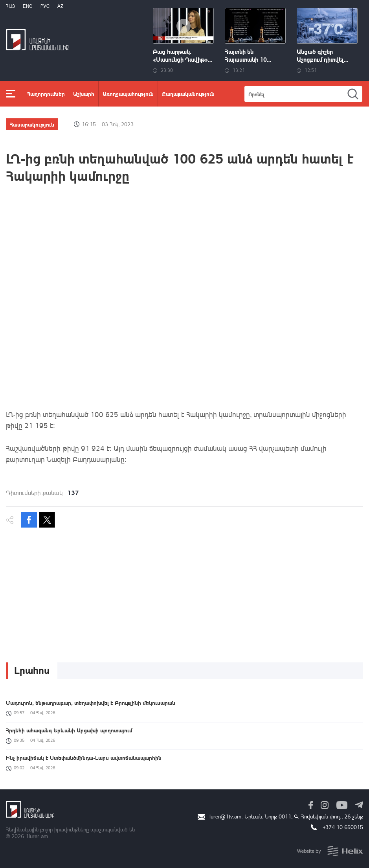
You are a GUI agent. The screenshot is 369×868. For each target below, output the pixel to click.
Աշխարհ (84, 94)
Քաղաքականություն (188, 94)
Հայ (10, 6)
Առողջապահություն (128, 94)
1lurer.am (37, 836)
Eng (28, 6)
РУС (45, 6)
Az (60, 6)
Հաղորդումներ (46, 94)
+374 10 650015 (343, 827)
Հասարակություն (32, 124)
